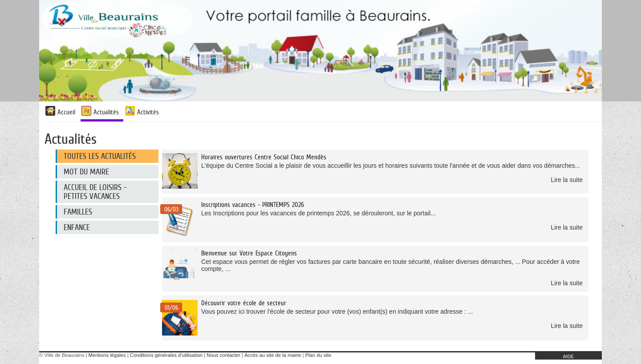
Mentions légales (107, 355)
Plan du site (318, 355)
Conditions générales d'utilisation (166, 355)
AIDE (569, 356)
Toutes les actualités (100, 156)
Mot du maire (86, 172)
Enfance (77, 227)
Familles (78, 212)
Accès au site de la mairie (273, 355)
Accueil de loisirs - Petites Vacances (95, 192)
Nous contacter (223, 355)
